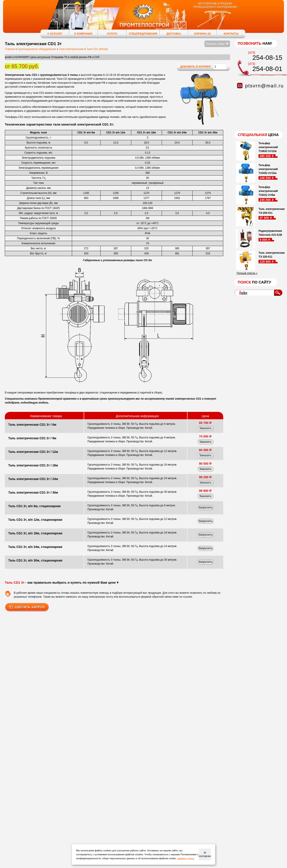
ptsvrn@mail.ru (264, 86)
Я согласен (205, 854)
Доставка (174, 34)
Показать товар (217, 44)
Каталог (55, 34)
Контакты (231, 34)
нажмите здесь (185, 858)
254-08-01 (267, 69)
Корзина (202, 34)
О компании (83, 34)
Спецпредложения (143, 34)
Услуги (112, 34)
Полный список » (247, 273)
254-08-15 (267, 58)
